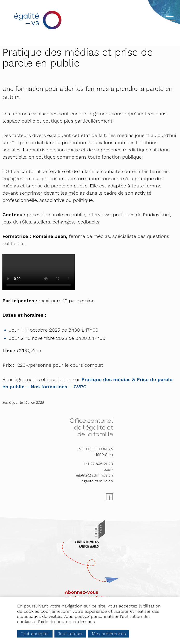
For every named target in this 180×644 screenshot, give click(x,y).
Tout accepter (35, 634)
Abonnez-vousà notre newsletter (87, 595)
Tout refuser (70, 634)
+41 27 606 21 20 (98, 464)
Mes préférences (109, 634)
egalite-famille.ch (97, 481)
